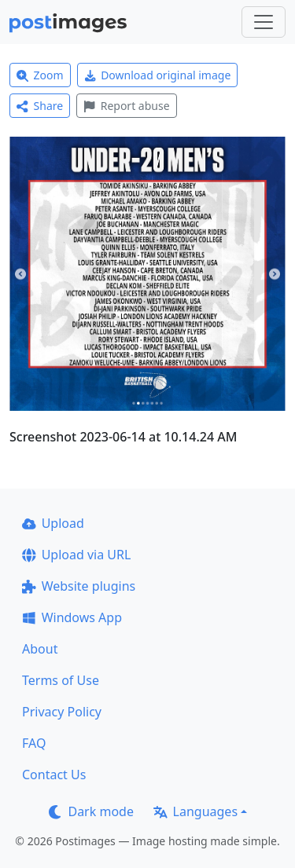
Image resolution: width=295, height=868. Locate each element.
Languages (195, 811)
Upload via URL (76, 555)
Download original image (158, 75)
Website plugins (79, 586)
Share (40, 106)
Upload (53, 523)
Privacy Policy (62, 712)
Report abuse (126, 106)
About (40, 649)
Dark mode (91, 811)
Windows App (72, 617)
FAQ (34, 743)
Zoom (40, 75)
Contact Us (54, 775)
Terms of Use (61, 680)
